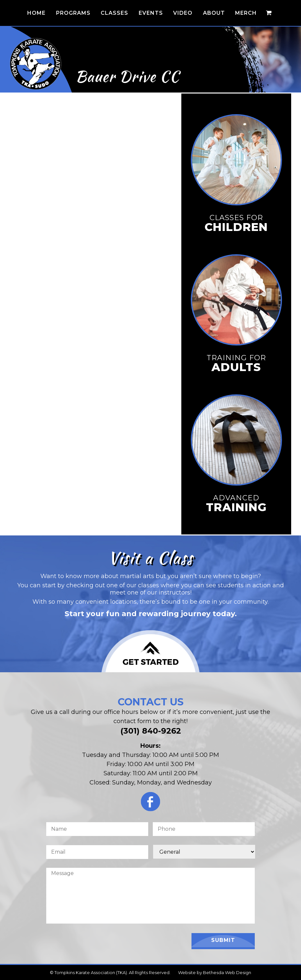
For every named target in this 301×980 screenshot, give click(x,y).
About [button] (214, 13)
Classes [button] (114, 13)
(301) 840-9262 (151, 731)
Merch (246, 13)
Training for (236, 363)
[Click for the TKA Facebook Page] (150, 803)
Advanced (236, 503)
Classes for (236, 223)
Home (36, 13)
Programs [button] (73, 13)
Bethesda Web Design (227, 972)
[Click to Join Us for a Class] (150, 651)
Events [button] (151, 13)
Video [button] (183, 13)
